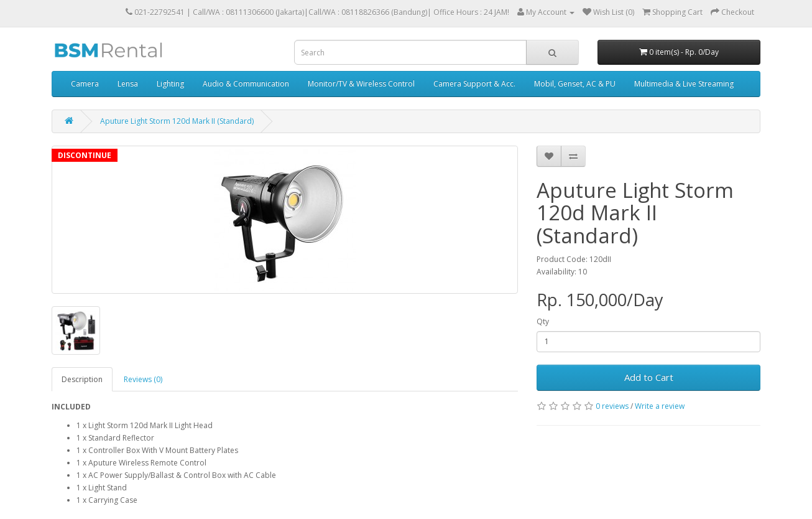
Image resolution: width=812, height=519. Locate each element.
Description (82, 379)
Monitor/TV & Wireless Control (361, 84)
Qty (543, 321)
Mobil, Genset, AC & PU (575, 84)
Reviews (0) (143, 379)
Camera (85, 84)
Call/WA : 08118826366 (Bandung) (368, 12)
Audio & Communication (246, 84)
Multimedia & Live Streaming (684, 84)
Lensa (128, 84)
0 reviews (612, 406)
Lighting (170, 84)
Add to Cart (649, 377)
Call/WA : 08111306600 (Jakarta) (248, 12)
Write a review (660, 406)
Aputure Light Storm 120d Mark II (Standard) (177, 121)
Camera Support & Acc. (474, 84)
